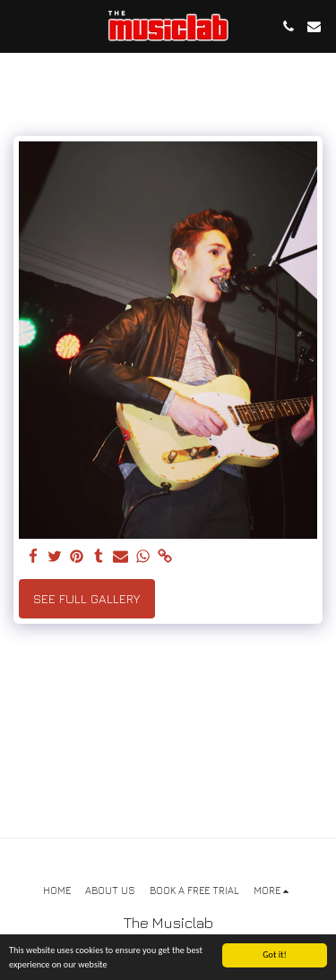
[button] (20, 26)
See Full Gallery (86, 598)
